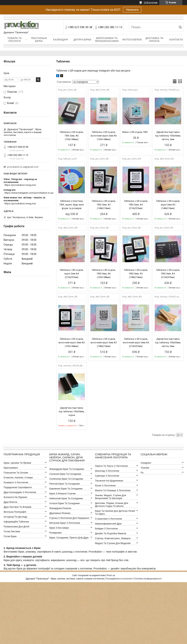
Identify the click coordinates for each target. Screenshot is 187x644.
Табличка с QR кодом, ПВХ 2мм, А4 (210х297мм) (136, 205)
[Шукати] (180, 27)
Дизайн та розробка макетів (111, 533)
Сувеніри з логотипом (107, 476)
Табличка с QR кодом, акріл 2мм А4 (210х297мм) (72, 274)
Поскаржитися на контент (119, 579)
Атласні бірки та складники (64, 503)
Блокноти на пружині (15, 497)
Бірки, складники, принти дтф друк (69, 538)
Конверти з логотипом (16, 482)
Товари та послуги (14, 40)
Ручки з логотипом (105, 485)
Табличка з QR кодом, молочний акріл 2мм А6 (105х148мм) (104, 136)
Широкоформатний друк (108, 524)
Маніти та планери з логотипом (113, 490)
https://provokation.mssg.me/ (20, 185)
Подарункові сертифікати (18, 487)
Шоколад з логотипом (107, 471)
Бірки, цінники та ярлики (17, 463)
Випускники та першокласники (107, 40)
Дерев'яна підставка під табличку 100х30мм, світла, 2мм (168, 136)
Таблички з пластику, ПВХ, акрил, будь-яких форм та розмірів (72, 205)
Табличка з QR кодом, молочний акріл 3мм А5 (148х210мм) (104, 343)
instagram (146, 463)
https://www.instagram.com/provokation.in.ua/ (29, 193)
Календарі (60, 40)
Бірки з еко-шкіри (59, 528)
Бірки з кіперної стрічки (62, 493)
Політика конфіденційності (148, 579)
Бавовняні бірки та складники (66, 489)
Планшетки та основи (16, 473)
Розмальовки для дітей (16, 527)
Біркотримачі (11, 468)
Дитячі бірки (82, 40)
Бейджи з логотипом (106, 529)
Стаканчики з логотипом (108, 519)
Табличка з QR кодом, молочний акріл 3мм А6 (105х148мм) (72, 343)
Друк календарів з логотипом (20, 492)
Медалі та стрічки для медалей (113, 543)
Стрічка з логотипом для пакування (69, 518)
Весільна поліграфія (15, 512)
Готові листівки (12, 531)
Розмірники (55, 533)
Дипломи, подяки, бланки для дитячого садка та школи (112, 505)
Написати (132, 10)
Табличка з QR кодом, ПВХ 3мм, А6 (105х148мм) (104, 274)
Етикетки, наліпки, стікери (18, 478)
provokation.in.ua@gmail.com (23, 167)
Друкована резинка (60, 513)
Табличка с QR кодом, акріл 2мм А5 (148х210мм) (168, 205)
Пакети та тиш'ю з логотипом (111, 466)
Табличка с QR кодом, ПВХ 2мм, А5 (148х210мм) (104, 205)
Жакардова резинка (60, 508)
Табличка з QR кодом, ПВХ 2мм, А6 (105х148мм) (72, 136)
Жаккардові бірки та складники (67, 469)
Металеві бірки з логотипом (65, 523)
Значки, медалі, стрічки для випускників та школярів (111, 497)
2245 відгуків (151, 3)
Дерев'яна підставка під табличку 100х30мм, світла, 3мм (168, 343)
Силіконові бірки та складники (66, 479)
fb (142, 473)
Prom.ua (111, 575)
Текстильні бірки (39, 40)
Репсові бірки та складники (65, 484)
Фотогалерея (132, 40)
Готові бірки (10, 536)
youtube (145, 468)
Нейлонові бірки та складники (66, 498)
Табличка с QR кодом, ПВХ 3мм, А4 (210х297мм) (168, 274)
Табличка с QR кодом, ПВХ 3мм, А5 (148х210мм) (136, 274)
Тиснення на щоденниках (109, 481)
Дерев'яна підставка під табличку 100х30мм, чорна (72, 411)
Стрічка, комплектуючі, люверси (113, 538)
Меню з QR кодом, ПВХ (135, 132)
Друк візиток (10, 502)
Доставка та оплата (154, 40)
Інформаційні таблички (16, 522)
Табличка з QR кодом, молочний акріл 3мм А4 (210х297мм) (136, 343)
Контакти (176, 40)
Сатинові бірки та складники (65, 474)
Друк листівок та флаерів (17, 507)
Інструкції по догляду (15, 517)
